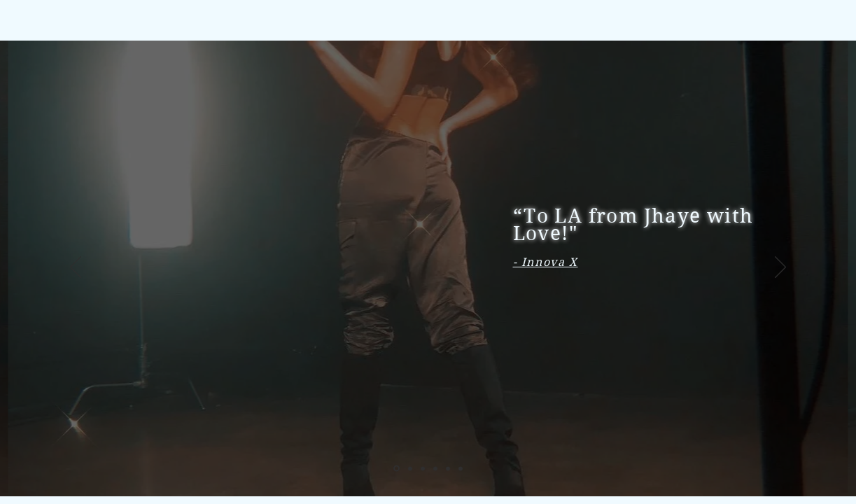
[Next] (780, 268)
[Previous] (76, 268)
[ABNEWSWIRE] (448, 468)
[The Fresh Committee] (461, 468)
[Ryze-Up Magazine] (423, 468)
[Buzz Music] (435, 468)
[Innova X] (397, 469)
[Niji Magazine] (410, 468)
